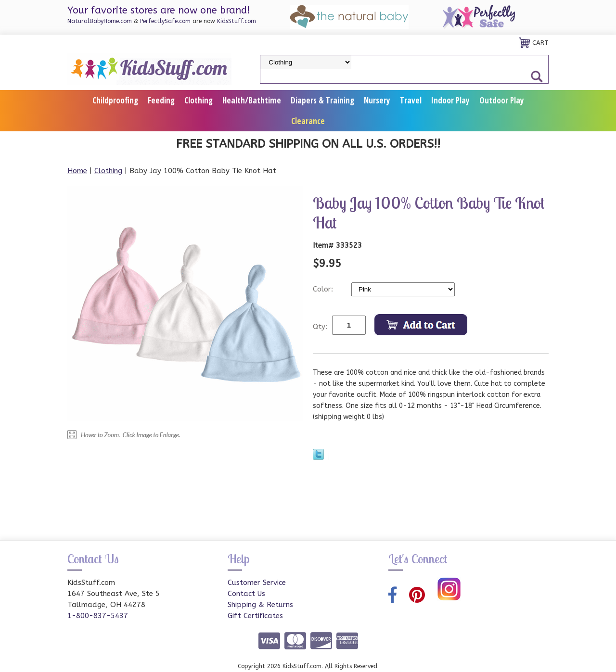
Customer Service (257, 583)
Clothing (199, 100)
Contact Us (246, 594)
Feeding (161, 100)
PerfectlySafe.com (165, 21)
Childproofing (115, 100)
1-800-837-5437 (98, 616)
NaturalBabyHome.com (100, 21)
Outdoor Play (502, 100)
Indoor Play (450, 100)
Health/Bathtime (252, 100)
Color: (324, 289)
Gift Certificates (255, 616)
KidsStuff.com (237, 21)
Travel (411, 100)
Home (77, 171)
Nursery (377, 100)
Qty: (320, 327)
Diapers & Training (322, 100)
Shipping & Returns (260, 605)
